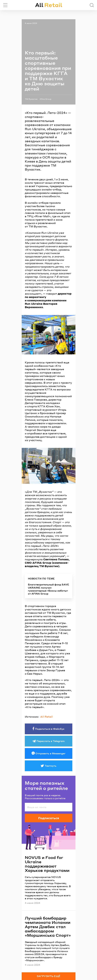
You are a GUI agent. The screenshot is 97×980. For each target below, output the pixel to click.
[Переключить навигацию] (5, 5)
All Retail (46, 717)
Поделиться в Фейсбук (50, 729)
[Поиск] (92, 5)
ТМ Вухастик (31, 99)
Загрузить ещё (48, 976)
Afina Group (45, 99)
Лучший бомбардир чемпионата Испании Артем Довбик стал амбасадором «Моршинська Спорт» (48, 927)
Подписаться (49, 818)
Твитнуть (51, 766)
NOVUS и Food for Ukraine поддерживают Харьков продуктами (47, 864)
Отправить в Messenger (50, 753)
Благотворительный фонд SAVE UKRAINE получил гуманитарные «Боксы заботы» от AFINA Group (48, 589)
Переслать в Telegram (51, 741)
